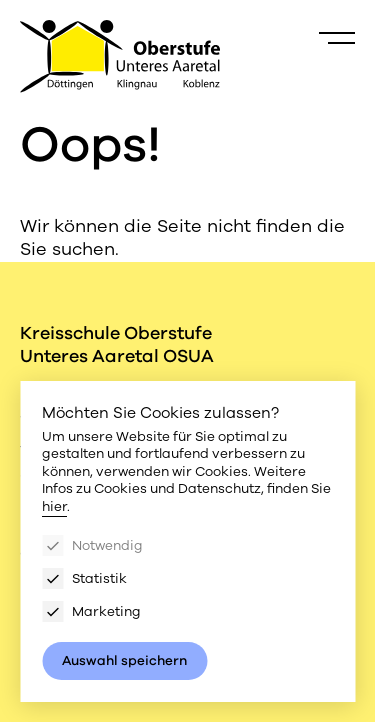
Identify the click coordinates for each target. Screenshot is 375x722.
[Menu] (337, 38)
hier (54, 506)
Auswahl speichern (124, 660)
